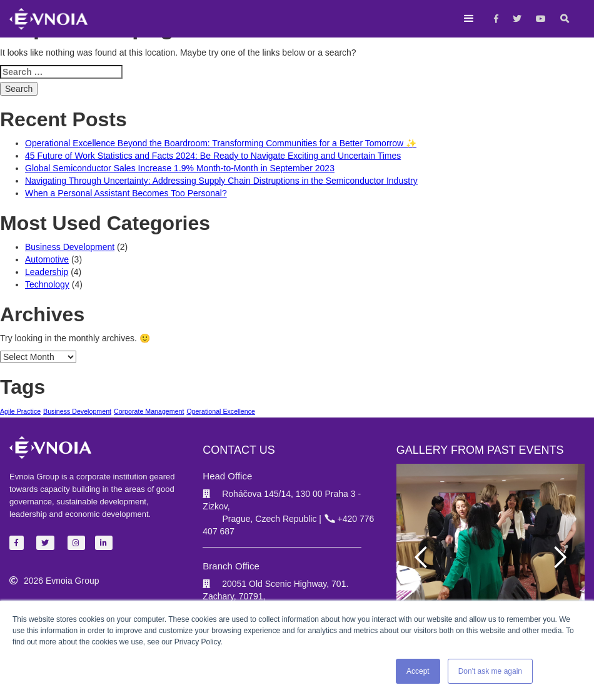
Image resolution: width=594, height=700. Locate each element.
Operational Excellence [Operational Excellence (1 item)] (221, 411)
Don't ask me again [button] (490, 671)
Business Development (70, 247)
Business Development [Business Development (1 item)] (77, 411)
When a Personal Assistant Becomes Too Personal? (126, 193)
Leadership (47, 272)
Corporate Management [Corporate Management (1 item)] (149, 411)
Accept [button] (418, 671)
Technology (47, 284)
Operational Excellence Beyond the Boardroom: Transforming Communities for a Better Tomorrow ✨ (221, 143)
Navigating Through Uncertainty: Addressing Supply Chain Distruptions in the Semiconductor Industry (221, 181)
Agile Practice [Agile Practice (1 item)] (20, 411)
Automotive (47, 259)
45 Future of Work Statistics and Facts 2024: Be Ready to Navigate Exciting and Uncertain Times (213, 156)
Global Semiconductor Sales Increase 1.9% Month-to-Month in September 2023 (180, 168)
